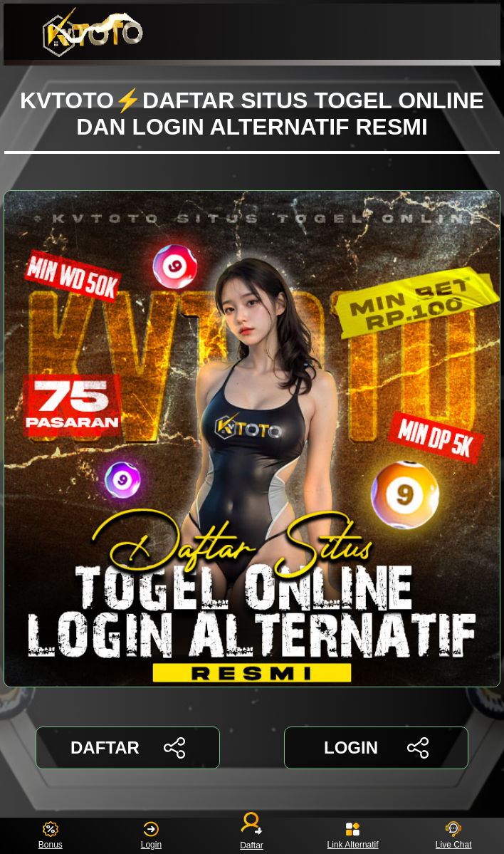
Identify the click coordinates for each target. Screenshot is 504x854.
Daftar (252, 836)
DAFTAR (128, 748)
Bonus (51, 836)
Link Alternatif (353, 836)
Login (151, 836)
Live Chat (454, 836)
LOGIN (376, 748)
